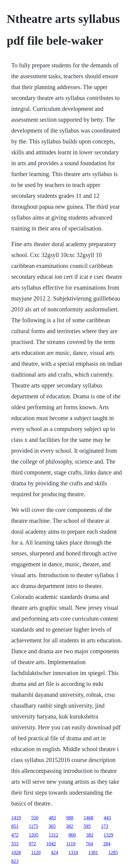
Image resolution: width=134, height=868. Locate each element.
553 (15, 844)
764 (89, 844)
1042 (51, 844)
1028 (16, 852)
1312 (53, 835)
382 (70, 826)
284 (107, 844)
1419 (16, 818)
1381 (93, 852)
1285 (113, 852)
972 (32, 844)
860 (72, 835)
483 (52, 818)
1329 (108, 835)
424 (55, 852)
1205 (33, 835)
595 (87, 826)
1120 (36, 852)
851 (15, 826)
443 (107, 818)
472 (15, 835)
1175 (33, 826)
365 (52, 826)
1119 (71, 844)
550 (35, 818)
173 (105, 826)
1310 (73, 852)
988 (70, 818)
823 (15, 861)
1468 (88, 818)
